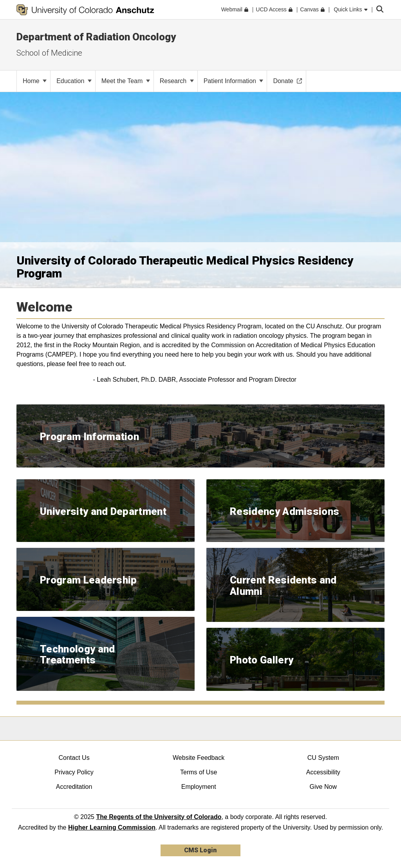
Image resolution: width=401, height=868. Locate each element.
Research (177, 81)
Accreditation (74, 787)
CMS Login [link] (200, 850)
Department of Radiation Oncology (96, 37)
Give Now (323, 787)
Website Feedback (199, 758)
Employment (199, 787)
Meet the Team (126, 81)
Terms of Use (199, 772)
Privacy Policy (74, 772)
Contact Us (74, 758)
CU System (323, 758)
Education (74, 81)
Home (35, 81)
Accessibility (323, 772)
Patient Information (234, 81)
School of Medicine (49, 53)
